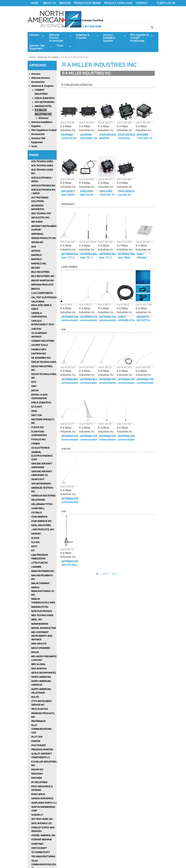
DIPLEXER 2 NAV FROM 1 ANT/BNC (68, 195)
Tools (63, 46)
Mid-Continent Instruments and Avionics (42, 636)
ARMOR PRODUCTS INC (44, 238)
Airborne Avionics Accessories (59, 38)
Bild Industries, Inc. (43, 276)
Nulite (35, 697)
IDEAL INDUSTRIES (41, 525)
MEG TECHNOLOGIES (42, 615)
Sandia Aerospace (42, 798)
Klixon (35, 538)
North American (41, 677)
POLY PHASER (38, 745)
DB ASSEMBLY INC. (41, 358)
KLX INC (35, 542)
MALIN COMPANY (40, 583)
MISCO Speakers (41, 648)
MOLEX (35, 652)
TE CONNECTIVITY (41, 852)
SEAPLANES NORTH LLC (44, 803)
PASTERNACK (38, 721)
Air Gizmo (37, 222)
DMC (34, 386)
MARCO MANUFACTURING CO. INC (43, 591)
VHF (63, 330)
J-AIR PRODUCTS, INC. (43, 529)
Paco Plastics (40, 709)
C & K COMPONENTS (42, 293)
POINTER (36, 741)
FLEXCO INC (38, 427)
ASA (34, 247)
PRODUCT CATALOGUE (118, 3)
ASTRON (36, 251)
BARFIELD (37, 255)
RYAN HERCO (38, 794)
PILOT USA (37, 737)
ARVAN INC (37, 242)
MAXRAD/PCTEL (43, 106)
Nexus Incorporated (44, 673)
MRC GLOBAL (38, 664)
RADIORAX (37, 774)
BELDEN (36, 268)
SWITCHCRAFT (39, 848)
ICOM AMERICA (39, 517)
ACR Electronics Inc (43, 186)
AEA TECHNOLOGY (41, 213)
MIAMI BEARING (40, 624)
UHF (64, 511)
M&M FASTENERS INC (43, 571)
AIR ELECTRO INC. (41, 218)
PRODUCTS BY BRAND (87, 3)
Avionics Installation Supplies (113, 38)
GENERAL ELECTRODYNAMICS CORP (42, 456)
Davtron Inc (39, 354)
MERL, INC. (37, 619)
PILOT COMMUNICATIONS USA (41, 729)
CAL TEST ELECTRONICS (44, 297)
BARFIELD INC (39, 264)
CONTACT (142, 3)
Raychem (37, 778)
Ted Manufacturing (43, 856)
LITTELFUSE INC (40, 563)
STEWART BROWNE (42, 840)
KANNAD (36, 534)
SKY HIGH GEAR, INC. (42, 819)
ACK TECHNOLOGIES (42, 161)
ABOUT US (49, 3)
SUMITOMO (37, 844)
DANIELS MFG (39, 349)
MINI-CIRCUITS (39, 644)
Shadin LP (37, 815)
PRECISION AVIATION (42, 750)
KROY (34, 546)
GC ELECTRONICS (40, 448)
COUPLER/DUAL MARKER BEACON (108, 138)
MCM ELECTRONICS (42, 611)
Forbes (36, 444)
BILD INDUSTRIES (40, 272)
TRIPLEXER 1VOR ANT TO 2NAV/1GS (107, 195)
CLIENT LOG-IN (166, 3)
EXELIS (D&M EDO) (45, 98)
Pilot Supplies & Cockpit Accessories (140, 38)
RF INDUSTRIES (39, 782)
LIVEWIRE (36, 567)
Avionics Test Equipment (40, 47)
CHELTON (36, 329)
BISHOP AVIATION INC (43, 281)
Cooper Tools (40, 345)
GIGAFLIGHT (38, 479)
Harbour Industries (43, 496)
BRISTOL (36, 289)
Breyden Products (42, 285)
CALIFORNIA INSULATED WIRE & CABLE (41, 305)
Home (32, 57)
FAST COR (37, 415)
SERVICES (65, 3)
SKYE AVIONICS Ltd (42, 823)
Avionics (36, 35)
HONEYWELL (38, 508)
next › (106, 574)
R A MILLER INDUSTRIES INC (43, 112)
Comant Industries (43, 341)
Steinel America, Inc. (44, 835)
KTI (33, 551)
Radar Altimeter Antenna (141, 258)
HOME (34, 3)
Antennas (43, 118)
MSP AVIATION (39, 669)
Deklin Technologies (44, 362)
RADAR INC (37, 770)
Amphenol (37, 234)
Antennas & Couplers (86, 36)
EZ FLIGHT (37, 407)
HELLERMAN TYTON (42, 504)
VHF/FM (66, 449)
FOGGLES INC (38, 439)
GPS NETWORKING (45, 102)
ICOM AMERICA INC (41, 521)
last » (115, 574)
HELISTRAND (38, 500)
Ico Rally (37, 513)
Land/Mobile (69, 267)
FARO (34, 411)
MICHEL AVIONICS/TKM (44, 628)
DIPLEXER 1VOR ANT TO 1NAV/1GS (144, 138)
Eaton (35, 391)
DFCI (34, 382)
